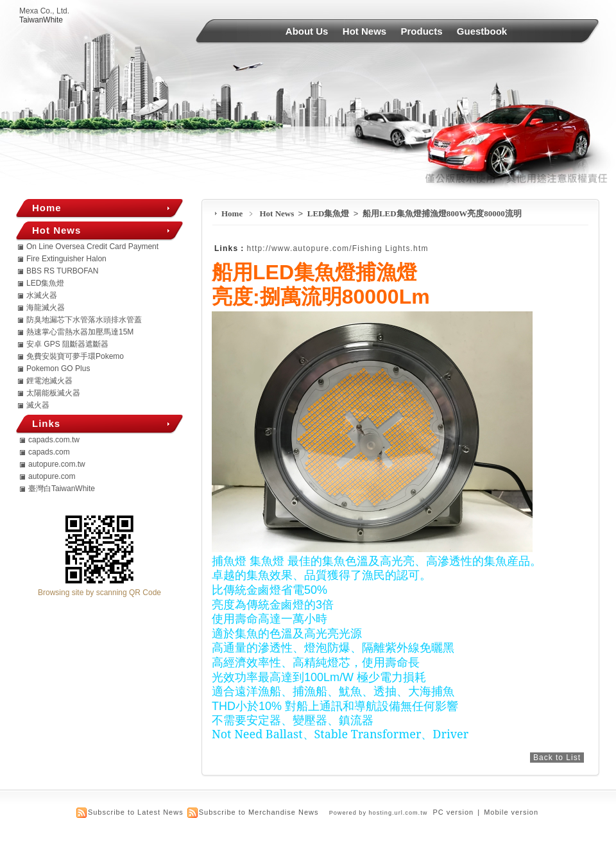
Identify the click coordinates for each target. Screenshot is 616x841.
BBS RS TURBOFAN (62, 271)
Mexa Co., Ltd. (44, 11)
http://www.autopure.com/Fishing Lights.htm (338, 248)
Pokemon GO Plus (58, 368)
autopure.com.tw (57, 464)
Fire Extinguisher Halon (66, 259)
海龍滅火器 (46, 308)
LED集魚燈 (329, 213)
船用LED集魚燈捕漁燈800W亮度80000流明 (442, 213)
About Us (307, 31)
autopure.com (52, 476)
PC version (453, 812)
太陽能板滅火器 (53, 393)
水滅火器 (42, 295)
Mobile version (511, 812)
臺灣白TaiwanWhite (62, 489)
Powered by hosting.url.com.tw (379, 813)
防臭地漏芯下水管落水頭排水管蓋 (84, 320)
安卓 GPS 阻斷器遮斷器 (67, 344)
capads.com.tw (54, 440)
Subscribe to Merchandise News (259, 812)
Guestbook (482, 31)
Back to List (557, 758)
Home (232, 213)
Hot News (364, 31)
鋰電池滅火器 (49, 381)
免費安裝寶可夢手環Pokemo (75, 356)
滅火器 (38, 405)
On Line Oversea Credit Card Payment (92, 247)
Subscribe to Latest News (136, 812)
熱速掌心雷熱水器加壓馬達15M (80, 332)
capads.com (49, 452)
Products (422, 31)
